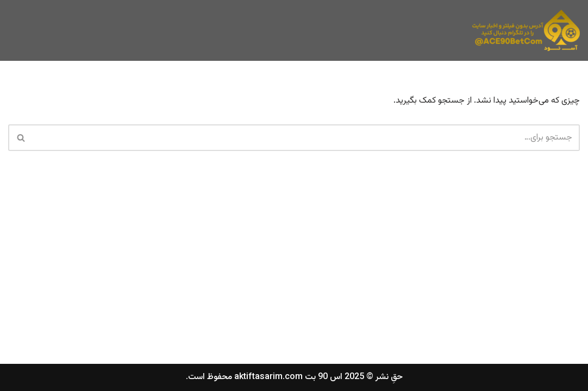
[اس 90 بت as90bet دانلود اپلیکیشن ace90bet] (526, 30)
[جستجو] (306, 138)
